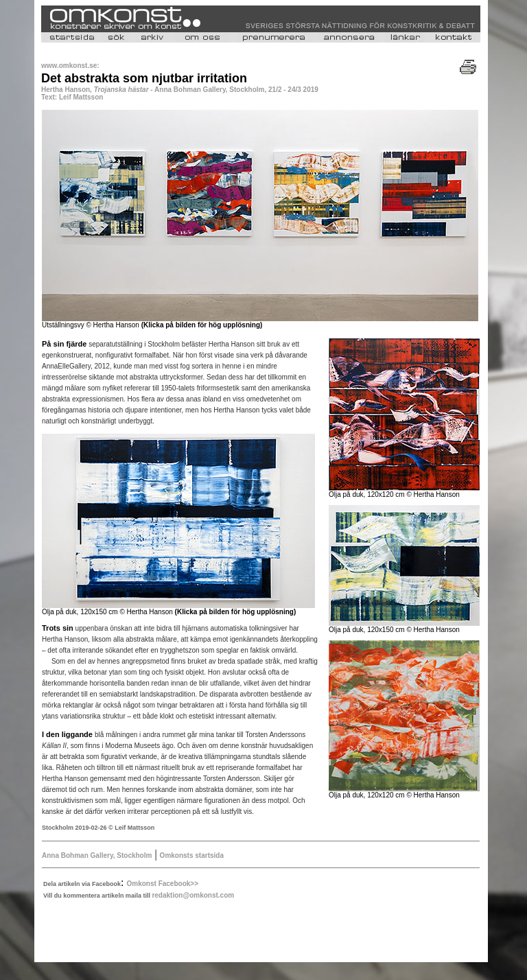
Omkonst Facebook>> (163, 884)
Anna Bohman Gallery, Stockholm (97, 855)
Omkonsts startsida (192, 855)
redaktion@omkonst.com (193, 895)
